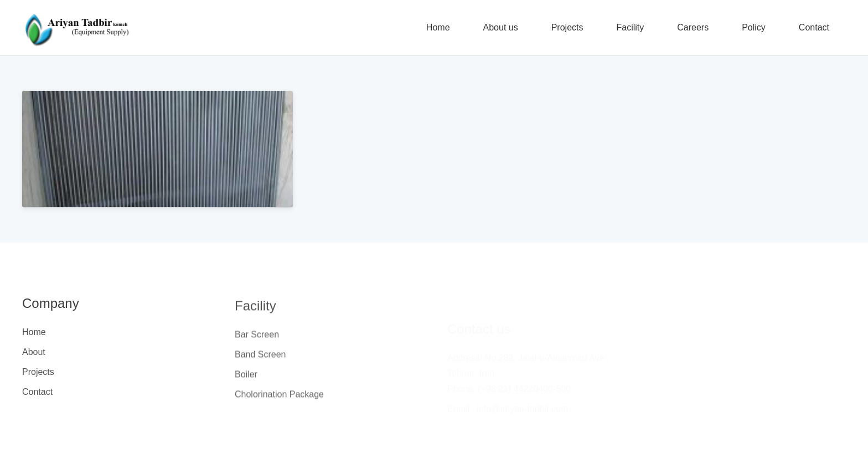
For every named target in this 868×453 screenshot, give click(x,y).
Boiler (246, 379)
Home (34, 332)
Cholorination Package (279, 398)
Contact (37, 392)
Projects (38, 372)
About (34, 352)
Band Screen (260, 359)
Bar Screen (257, 339)
